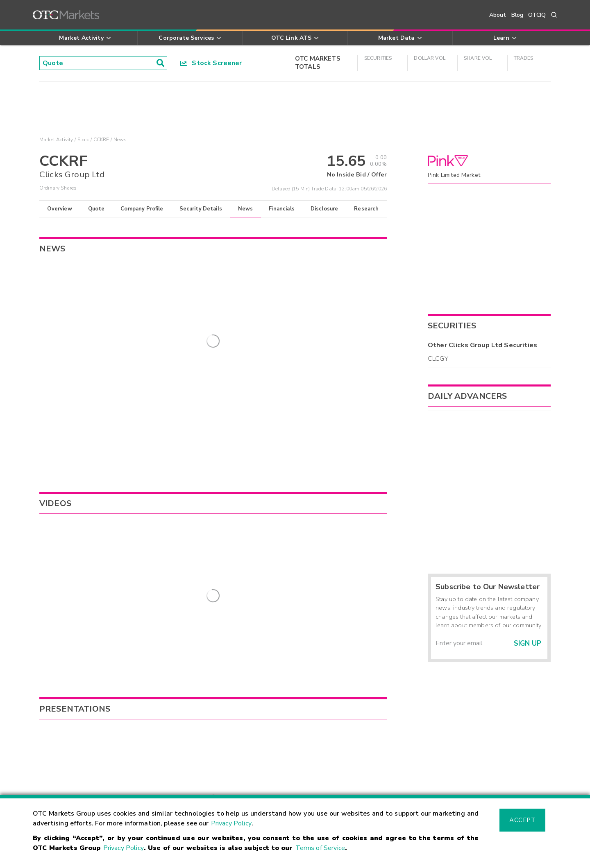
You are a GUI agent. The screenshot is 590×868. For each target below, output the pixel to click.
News (246, 209)
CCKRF (101, 140)
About (498, 15)
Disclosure (324, 209)
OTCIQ (537, 15)
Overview (59, 209)
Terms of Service (320, 848)
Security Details (201, 209)
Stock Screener (211, 63)
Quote (96, 209)
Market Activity (56, 140)
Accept (522, 820)
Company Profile (142, 209)
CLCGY (438, 359)
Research (366, 209)
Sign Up (528, 643)
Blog (517, 15)
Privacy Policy (231, 823)
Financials (282, 209)
